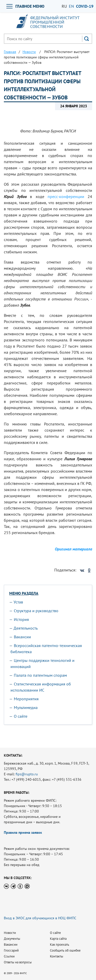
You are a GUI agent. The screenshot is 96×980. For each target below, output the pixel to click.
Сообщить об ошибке (65, 950)
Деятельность (26, 628)
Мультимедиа (26, 707)
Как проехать (60, 945)
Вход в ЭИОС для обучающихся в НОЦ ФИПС (40, 918)
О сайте (21, 716)
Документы (12, 939)
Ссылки (9, 956)
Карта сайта (58, 939)
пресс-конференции (66, 196)
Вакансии (22, 637)
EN (71, 6)
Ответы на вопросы (18, 962)
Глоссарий (11, 950)
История (21, 619)
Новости (10, 933)
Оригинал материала (73, 549)
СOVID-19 (85, 6)
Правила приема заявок (23, 832)
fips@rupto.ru (27, 774)
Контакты (57, 956)
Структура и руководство (36, 611)
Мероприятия (26, 699)
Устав (18, 602)
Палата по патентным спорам (40, 675)
